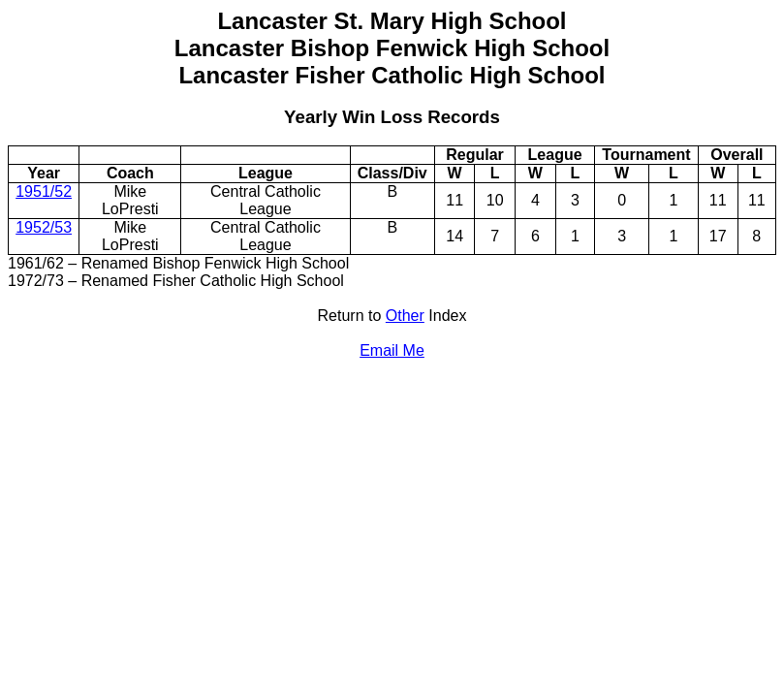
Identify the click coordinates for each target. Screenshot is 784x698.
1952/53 (44, 227)
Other (405, 316)
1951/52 (44, 191)
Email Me (392, 350)
